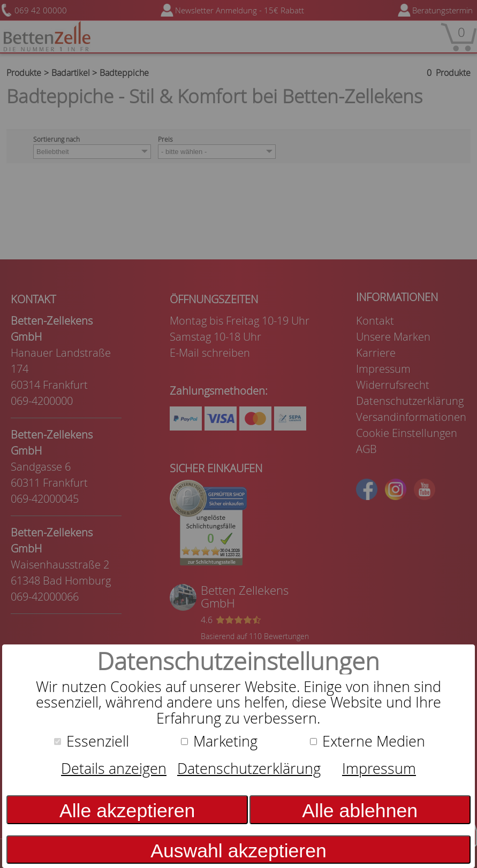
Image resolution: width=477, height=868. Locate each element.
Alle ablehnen (360, 811)
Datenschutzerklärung (249, 769)
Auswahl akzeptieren (238, 851)
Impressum (379, 769)
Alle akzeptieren (127, 811)
